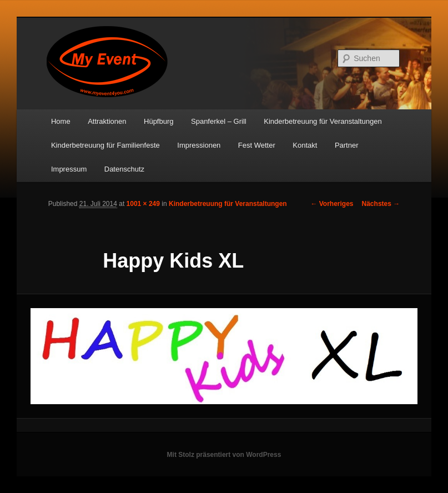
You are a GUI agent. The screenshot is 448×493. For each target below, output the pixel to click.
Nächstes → (381, 204)
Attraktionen (107, 121)
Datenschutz (124, 169)
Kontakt (305, 145)
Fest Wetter (257, 145)
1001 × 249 (143, 204)
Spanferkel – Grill (219, 121)
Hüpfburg (158, 121)
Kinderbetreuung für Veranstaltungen (323, 121)
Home (61, 121)
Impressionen (199, 145)
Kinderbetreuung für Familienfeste (105, 145)
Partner (347, 145)
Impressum (69, 169)
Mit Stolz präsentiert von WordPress (224, 455)
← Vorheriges (332, 204)
